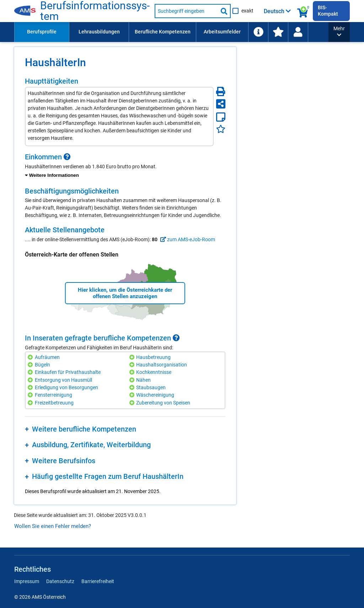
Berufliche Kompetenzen (163, 32)
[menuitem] (42, 32)
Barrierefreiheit (98, 581)
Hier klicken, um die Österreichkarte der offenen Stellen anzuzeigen (125, 293)
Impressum (27, 581)
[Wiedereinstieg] (350, 32)
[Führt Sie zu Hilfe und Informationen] (310, 32)
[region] (125, 166)
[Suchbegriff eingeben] (186, 11)
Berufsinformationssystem (95, 11)
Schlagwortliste (275, 32)
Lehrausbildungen (99, 32)
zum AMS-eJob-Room (187, 239)
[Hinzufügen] (31, 357)
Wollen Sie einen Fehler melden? (53, 526)
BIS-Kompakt (328, 11)
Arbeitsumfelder (222, 32)
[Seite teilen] (221, 104)
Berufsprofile (42, 32)
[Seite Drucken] (221, 91)
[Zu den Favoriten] (330, 32)
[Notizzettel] (221, 117)
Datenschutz (60, 581)
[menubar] (187, 32)
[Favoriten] (221, 129)
